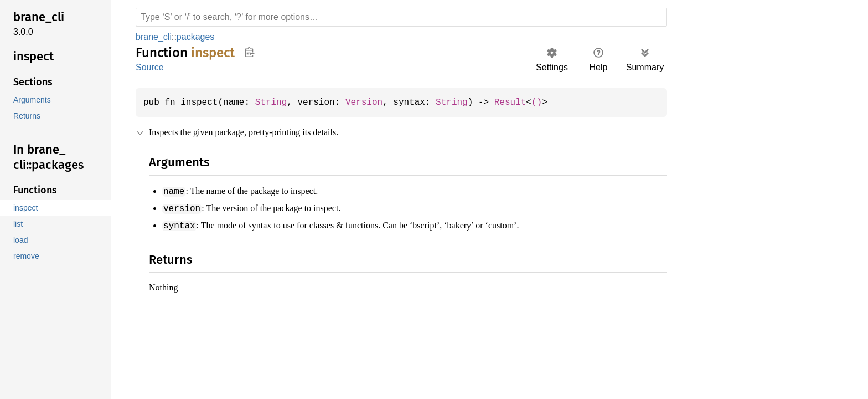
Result (525, 103)
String (276, 103)
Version (373, 103)
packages (197, 37)
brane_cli (155, 37)
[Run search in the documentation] (401, 17)
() (553, 103)
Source (149, 67)
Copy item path (249, 52)
